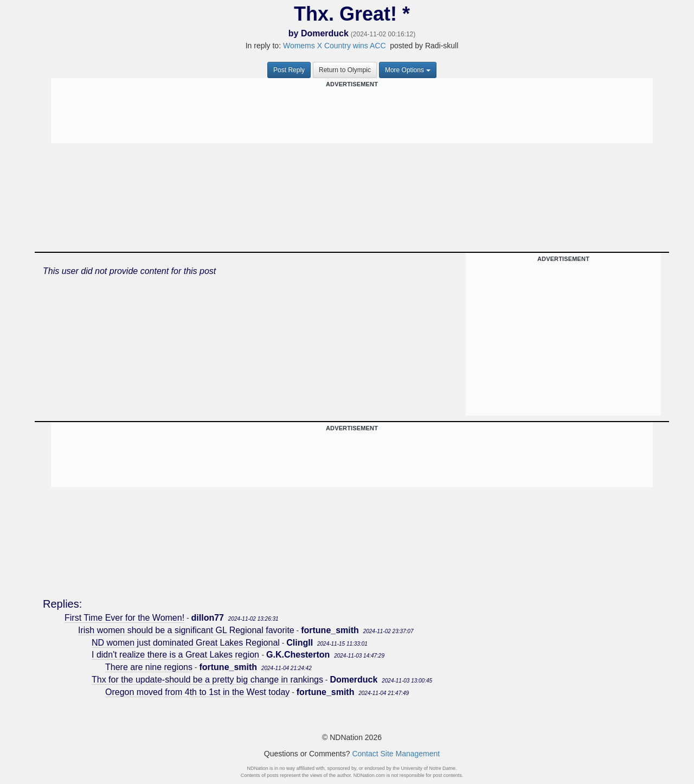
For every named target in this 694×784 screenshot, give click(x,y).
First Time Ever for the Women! (124, 618)
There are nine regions (149, 667)
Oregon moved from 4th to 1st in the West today (197, 692)
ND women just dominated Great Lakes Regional (186, 643)
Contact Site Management (396, 754)
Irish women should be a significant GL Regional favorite (186, 630)
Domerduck (325, 33)
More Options (408, 70)
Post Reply (289, 70)
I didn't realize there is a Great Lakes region (176, 655)
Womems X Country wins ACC (335, 46)
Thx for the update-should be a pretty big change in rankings (207, 680)
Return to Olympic (345, 70)
